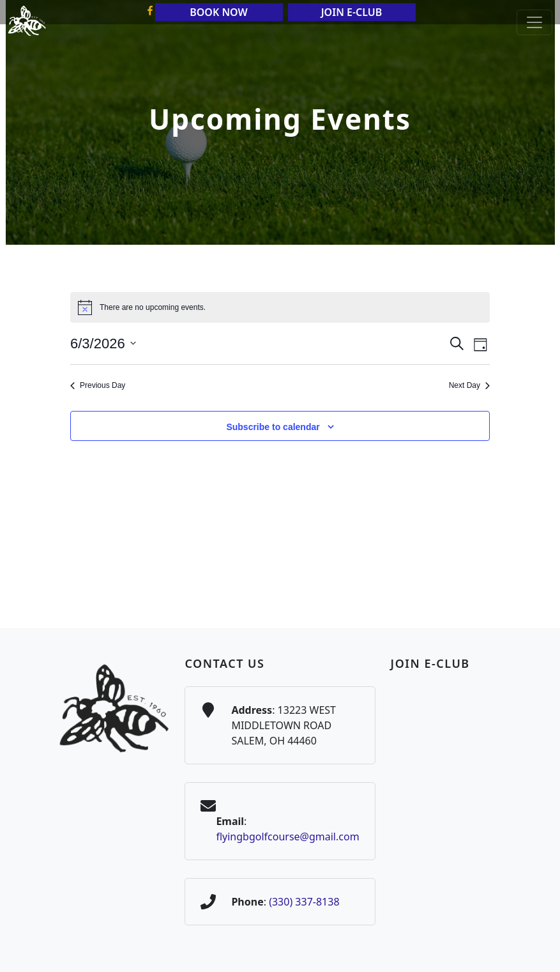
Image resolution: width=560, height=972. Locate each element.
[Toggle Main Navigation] (534, 22)
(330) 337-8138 (304, 902)
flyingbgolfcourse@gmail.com (287, 837)
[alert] (280, 307)
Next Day (469, 385)
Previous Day (98, 385)
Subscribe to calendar (273, 427)
